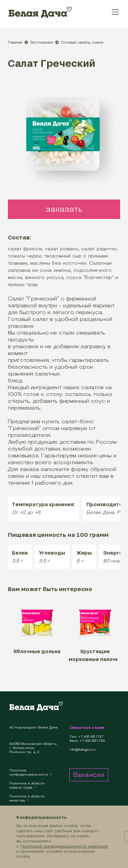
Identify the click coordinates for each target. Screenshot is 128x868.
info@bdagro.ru (82, 750)
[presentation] (16, 134)
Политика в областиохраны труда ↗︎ (27, 785)
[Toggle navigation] (116, 12)
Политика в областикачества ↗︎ (27, 798)
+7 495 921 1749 (92, 741)
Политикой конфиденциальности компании (64, 846)
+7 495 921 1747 (91, 737)
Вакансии (89, 775)
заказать (64, 209)
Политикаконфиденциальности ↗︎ (31, 772)
